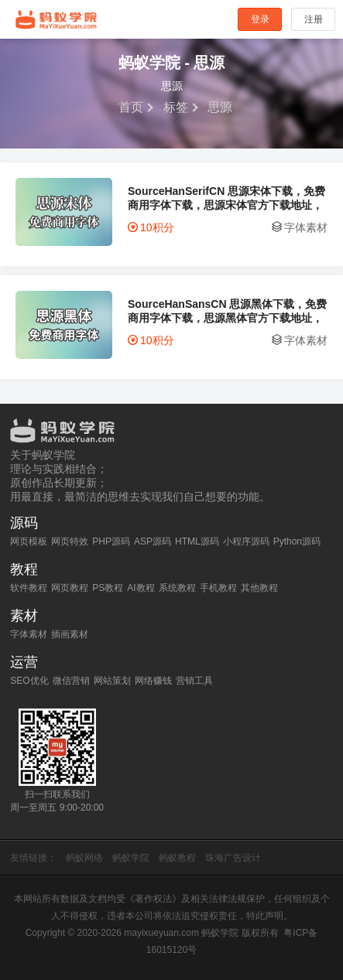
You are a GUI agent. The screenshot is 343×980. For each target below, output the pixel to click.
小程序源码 (246, 541)
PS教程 (108, 588)
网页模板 (29, 541)
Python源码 (297, 541)
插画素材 (70, 634)
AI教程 (141, 588)
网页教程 (70, 588)
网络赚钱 (153, 681)
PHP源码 (111, 541)
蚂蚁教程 (177, 858)
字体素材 (306, 227)
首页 (131, 107)
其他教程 (259, 588)
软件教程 (29, 588)
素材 (24, 616)
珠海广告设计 (233, 858)
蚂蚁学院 (57, 19)
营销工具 (194, 681)
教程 (24, 569)
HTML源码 (197, 541)
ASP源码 (153, 541)
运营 (24, 662)
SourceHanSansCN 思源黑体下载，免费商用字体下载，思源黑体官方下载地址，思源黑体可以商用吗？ (227, 311)
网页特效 (70, 541)
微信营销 (71, 681)
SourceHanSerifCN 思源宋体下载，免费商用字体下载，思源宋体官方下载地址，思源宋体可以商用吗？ (226, 198)
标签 (176, 107)
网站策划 (112, 681)
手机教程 (218, 588)
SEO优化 (29, 681)
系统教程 (177, 588)
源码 (24, 523)
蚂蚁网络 (84, 858)
